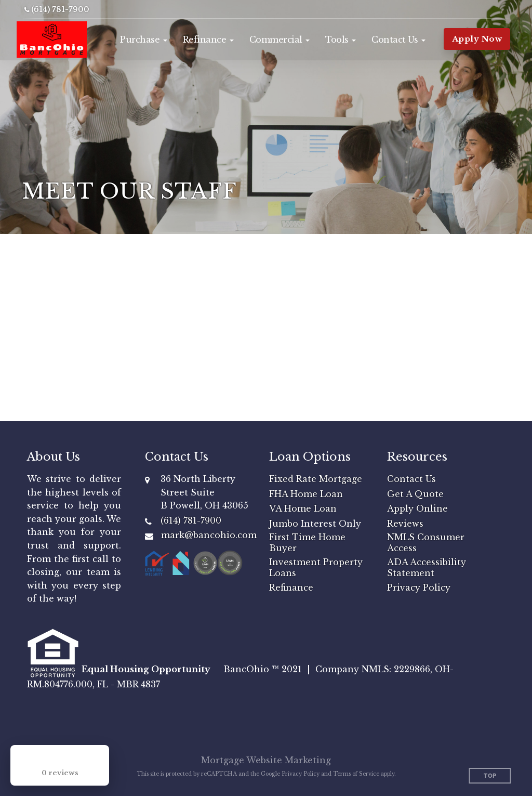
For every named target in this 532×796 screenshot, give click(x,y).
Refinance (291, 588)
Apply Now (477, 39)
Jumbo (285, 524)
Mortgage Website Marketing (266, 760)
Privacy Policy (419, 588)
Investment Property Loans (316, 567)
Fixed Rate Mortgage (316, 479)
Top (490, 776)
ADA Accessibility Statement (427, 567)
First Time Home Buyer (307, 543)
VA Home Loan (303, 508)
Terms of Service (356, 774)
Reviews (405, 524)
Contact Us (411, 479)
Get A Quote (415, 494)
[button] (144, 40)
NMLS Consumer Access (426, 543)
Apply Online (417, 508)
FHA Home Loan (306, 494)
